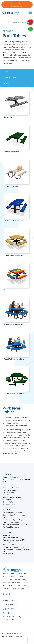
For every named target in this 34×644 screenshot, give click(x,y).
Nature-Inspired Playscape (12, 497)
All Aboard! (7, 500)
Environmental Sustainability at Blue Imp (16, 550)
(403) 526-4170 (10, 605)
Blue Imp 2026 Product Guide (14, 515)
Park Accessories (14, 22)
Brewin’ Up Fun (8, 502)
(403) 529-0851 (10, 609)
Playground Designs (10, 477)
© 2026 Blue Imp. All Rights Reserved (12, 633)
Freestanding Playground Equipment (17, 480)
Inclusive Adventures (10, 490)
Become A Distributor (11, 538)
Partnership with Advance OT (13, 540)
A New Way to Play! (17, 5)
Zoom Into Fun (8, 493)
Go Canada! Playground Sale (13, 513)
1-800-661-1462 (10, 600)
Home (4, 22)
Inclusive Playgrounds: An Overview (16, 525)
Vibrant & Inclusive (9, 495)
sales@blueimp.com (11, 613)
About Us (6, 535)
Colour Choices (8, 518)
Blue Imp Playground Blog (13, 522)
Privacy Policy (8, 554)
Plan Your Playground (11, 527)
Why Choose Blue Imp (11, 545)
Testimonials (7, 543)
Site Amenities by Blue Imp (12, 520)
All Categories (10, 78)
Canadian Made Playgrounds (13, 547)
